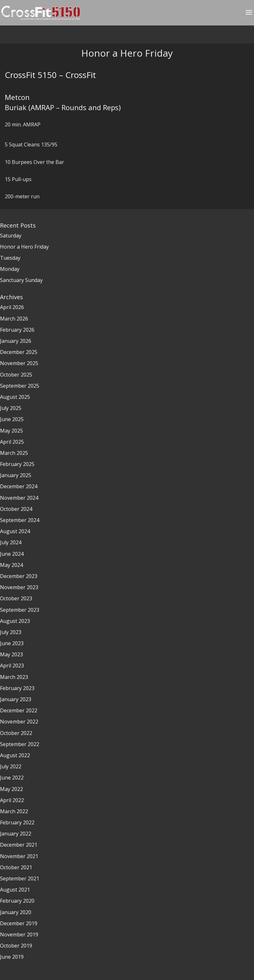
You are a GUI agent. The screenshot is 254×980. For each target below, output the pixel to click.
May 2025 (11, 431)
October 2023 (16, 598)
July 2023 (11, 632)
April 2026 (12, 307)
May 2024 (11, 565)
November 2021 (19, 856)
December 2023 (19, 576)
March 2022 (14, 811)
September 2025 (20, 386)
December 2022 (19, 710)
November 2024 (19, 498)
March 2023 (14, 677)
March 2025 (14, 453)
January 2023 (16, 699)
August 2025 (15, 397)
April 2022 (12, 800)
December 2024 (19, 486)
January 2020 (16, 912)
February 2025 (17, 464)
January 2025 (16, 475)
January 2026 (16, 341)
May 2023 (11, 654)
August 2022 (15, 755)
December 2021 (19, 845)
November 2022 (19, 722)
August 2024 (15, 531)
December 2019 (19, 923)
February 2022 (17, 822)
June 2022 (12, 778)
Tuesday (10, 258)
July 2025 (11, 408)
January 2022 (16, 834)
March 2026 (14, 319)
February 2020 (17, 901)
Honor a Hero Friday (24, 247)
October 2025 (16, 375)
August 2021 (15, 890)
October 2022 (16, 733)
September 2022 (20, 744)
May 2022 (11, 789)
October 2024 (16, 509)
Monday (10, 269)
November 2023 (19, 587)
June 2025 (12, 419)
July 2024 (11, 542)
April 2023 (12, 666)
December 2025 (19, 352)
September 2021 (20, 878)
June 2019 (12, 957)
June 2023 (12, 643)
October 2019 (16, 946)
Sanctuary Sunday (21, 280)
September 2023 (20, 610)
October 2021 (16, 867)
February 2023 (17, 688)
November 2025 (19, 363)
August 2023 (15, 621)
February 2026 (17, 330)
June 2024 (12, 554)
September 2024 (20, 520)
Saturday (11, 236)
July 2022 (11, 766)
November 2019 (19, 934)
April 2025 (12, 442)
